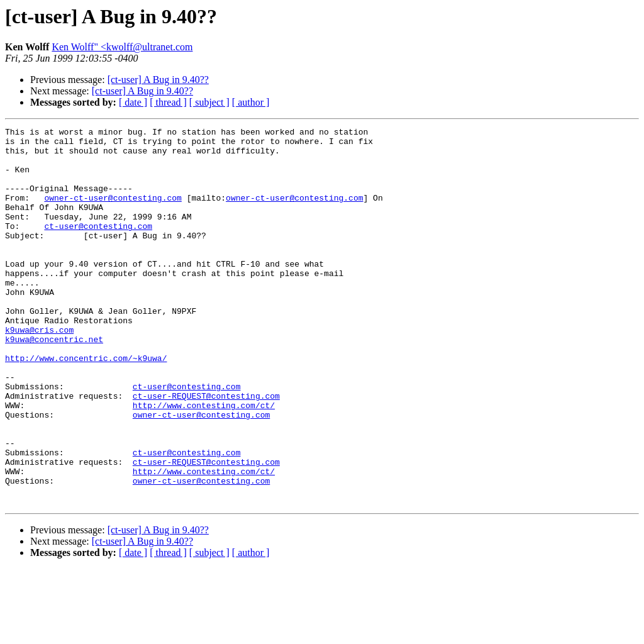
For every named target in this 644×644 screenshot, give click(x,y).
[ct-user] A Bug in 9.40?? (158, 80)
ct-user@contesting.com (98, 247)
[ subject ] (209, 102)
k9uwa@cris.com (39, 371)
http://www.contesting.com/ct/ (204, 462)
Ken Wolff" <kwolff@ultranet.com (122, 47)
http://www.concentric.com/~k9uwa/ (86, 405)
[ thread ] (168, 102)
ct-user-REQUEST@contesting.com (206, 450)
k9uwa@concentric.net (54, 382)
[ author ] (251, 102)
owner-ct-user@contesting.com (113, 213)
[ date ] (133, 102)
